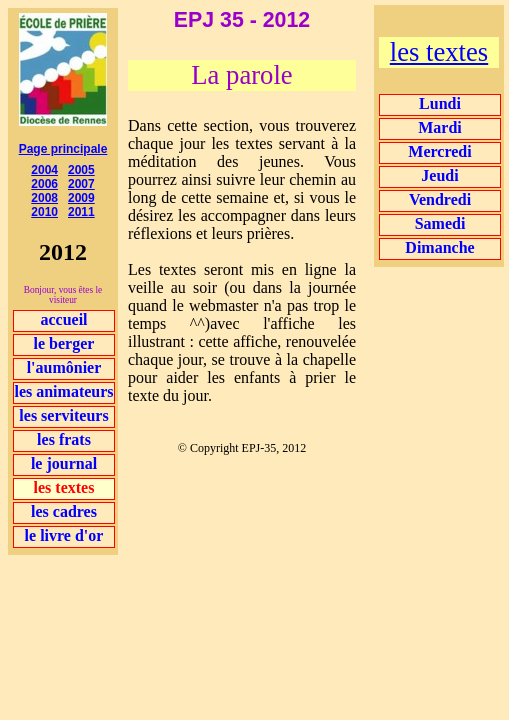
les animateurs (63, 391)
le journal (64, 463)
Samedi (440, 223)
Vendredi (440, 199)
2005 (81, 170)
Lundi (440, 103)
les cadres (64, 511)
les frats (64, 439)
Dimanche (439, 247)
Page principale (63, 149)
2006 (44, 184)
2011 (81, 212)
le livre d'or (64, 535)
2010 (44, 212)
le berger (64, 343)
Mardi (440, 127)
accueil (63, 319)
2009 (81, 198)
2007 (81, 184)
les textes (439, 52)
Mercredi (439, 151)
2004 (44, 170)
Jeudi (439, 175)
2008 (44, 198)
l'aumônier (64, 367)
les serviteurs (63, 415)
